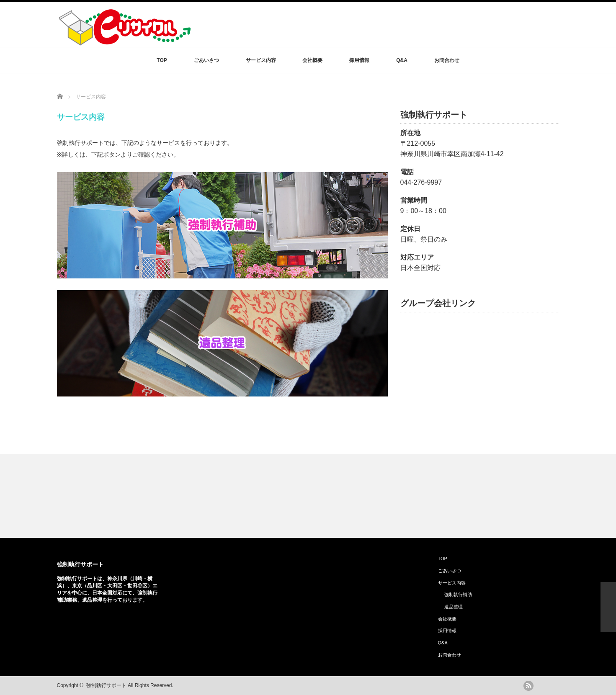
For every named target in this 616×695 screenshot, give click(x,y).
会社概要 (312, 60)
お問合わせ (447, 60)
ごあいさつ (206, 60)
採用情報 (359, 60)
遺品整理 (454, 607)
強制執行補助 (458, 595)
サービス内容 (261, 60)
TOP (162, 60)
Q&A (402, 60)
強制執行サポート (80, 564)
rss (528, 686)
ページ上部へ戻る (608, 607)
